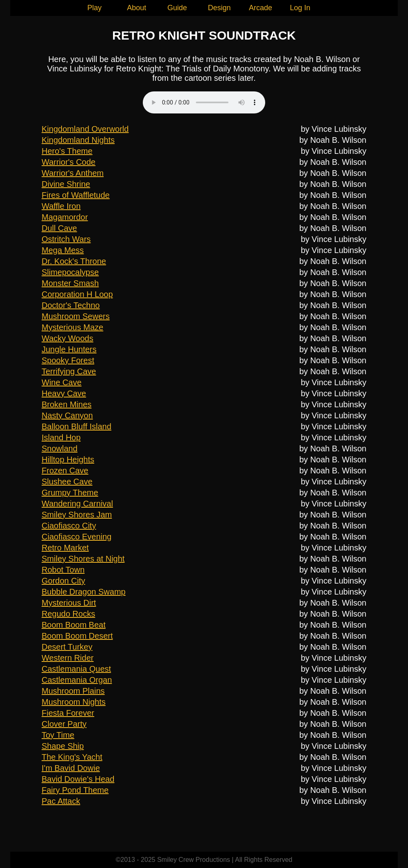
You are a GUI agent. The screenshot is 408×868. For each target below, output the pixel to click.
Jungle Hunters (69, 349)
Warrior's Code (69, 162)
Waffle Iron (61, 206)
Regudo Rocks (68, 614)
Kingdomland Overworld (85, 129)
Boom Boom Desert (77, 636)
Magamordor (65, 217)
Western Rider (68, 658)
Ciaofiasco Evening (76, 537)
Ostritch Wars (66, 239)
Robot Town (63, 570)
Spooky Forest (68, 360)
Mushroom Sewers (76, 316)
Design (220, 8)
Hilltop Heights (68, 460)
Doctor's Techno (71, 305)
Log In (300, 8)
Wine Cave (62, 382)
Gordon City (63, 581)
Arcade (261, 8)
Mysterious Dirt (69, 603)
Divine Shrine (66, 184)
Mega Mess (63, 250)
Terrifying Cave (69, 371)
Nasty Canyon (67, 415)
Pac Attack (61, 801)
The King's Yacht (72, 757)
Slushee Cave (67, 482)
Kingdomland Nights (78, 140)
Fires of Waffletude (76, 195)
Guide (177, 8)
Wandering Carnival (77, 504)
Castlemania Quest (76, 669)
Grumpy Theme (70, 493)
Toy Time (58, 735)
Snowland (60, 448)
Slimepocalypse (70, 272)
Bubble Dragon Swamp (84, 592)
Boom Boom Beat (74, 625)
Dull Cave (59, 228)
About (136, 8)
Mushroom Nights (74, 702)
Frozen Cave (65, 471)
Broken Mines (67, 404)
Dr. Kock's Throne (74, 261)
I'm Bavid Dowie (71, 768)
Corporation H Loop (77, 294)
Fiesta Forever (68, 713)
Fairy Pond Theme (75, 790)
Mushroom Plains (73, 691)
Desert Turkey (67, 647)
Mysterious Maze (72, 327)
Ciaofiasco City (69, 526)
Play (94, 8)
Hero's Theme (67, 151)
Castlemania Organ (77, 680)
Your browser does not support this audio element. (204, 102)
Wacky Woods (68, 338)
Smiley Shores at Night (83, 559)
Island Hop (61, 437)
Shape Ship (63, 746)
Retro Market (65, 548)
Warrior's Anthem (73, 173)
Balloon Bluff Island (76, 426)
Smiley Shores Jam (77, 515)
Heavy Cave (64, 393)
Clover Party (64, 724)
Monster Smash (70, 283)
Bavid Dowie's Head (78, 779)
